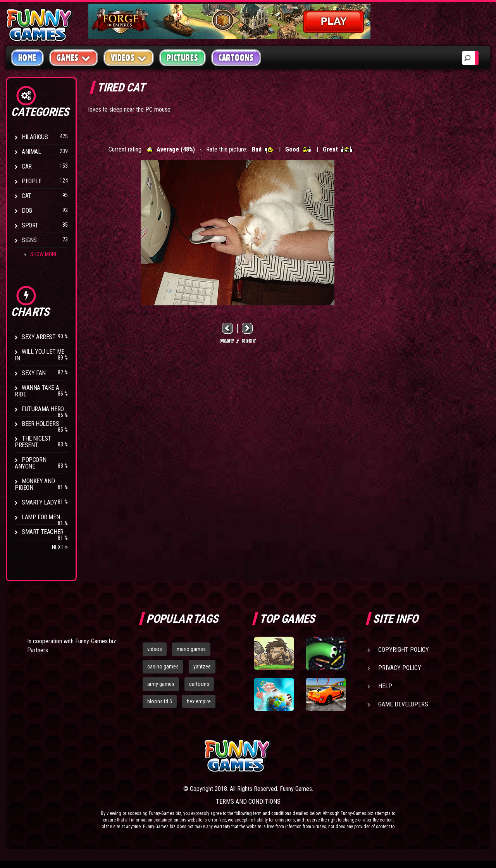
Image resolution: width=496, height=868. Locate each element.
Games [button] (74, 58)
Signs (29, 240)
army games (161, 684)
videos (155, 649)
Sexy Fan (34, 373)
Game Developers (403, 704)
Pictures (182, 58)
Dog (27, 211)
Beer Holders (40, 424)
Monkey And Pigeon (35, 484)
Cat (27, 196)
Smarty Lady (40, 502)
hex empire (199, 701)
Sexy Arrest (39, 337)
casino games (163, 666)
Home (27, 58)
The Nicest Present (33, 442)
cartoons (199, 684)
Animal (31, 152)
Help (385, 686)
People (32, 181)
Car (27, 166)
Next (60, 547)
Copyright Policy (404, 650)
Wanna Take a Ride (37, 391)
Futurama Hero (43, 409)
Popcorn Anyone (30, 463)
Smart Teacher (43, 532)
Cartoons (236, 58)
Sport (30, 225)
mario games (191, 649)
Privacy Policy (400, 668)
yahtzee (202, 666)
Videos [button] (129, 58)
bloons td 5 (160, 701)
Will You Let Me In (40, 355)
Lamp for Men (41, 517)
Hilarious (35, 137)
